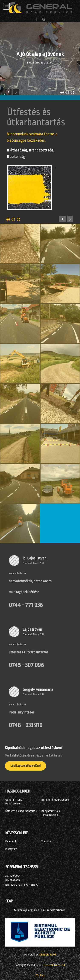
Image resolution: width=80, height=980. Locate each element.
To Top (40, 975)
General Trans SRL (34, 563)
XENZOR (47, 955)
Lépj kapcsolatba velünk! (25, 766)
